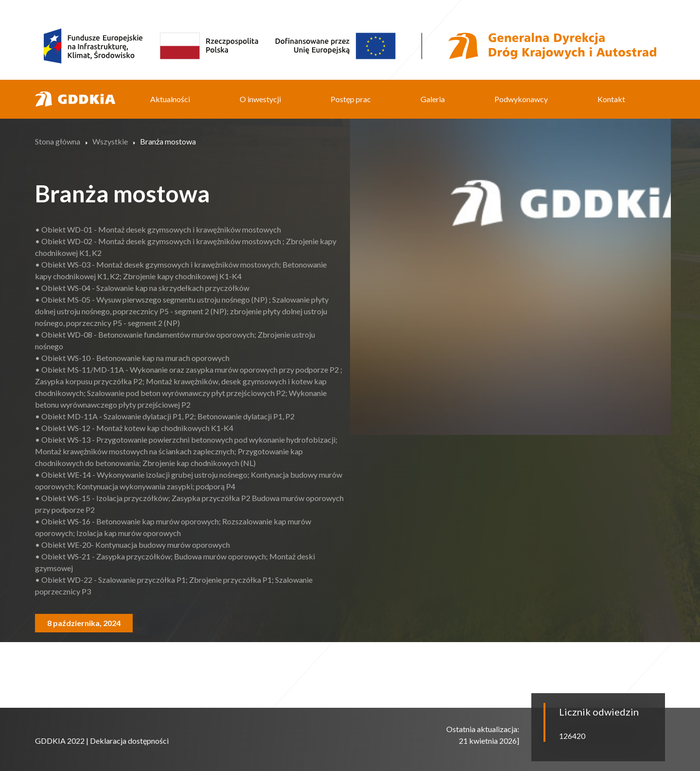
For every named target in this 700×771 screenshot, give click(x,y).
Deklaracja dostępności (129, 741)
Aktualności (170, 99)
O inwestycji (260, 99)
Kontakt (611, 99)
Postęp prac (351, 99)
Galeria (433, 99)
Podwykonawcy (521, 99)
